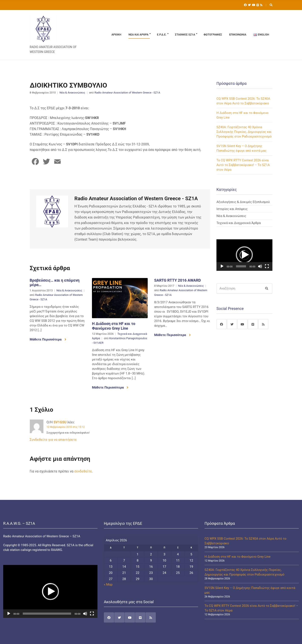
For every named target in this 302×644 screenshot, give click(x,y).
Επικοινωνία (238, 35)
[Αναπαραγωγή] (222, 266)
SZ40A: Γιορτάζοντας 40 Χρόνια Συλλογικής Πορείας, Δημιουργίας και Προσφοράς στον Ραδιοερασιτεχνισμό (244, 132)
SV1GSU (60, 422)
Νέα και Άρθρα (139, 35)
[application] (244, 255)
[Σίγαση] (260, 266)
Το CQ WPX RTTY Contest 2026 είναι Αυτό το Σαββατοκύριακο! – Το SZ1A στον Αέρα (243, 165)
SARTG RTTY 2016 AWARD (177, 280)
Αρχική (116, 35)
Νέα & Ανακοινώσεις (72, 93)
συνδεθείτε (83, 471)
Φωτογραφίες (213, 35)
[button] (244, 255)
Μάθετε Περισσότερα (48, 339)
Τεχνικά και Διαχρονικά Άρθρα (239, 223)
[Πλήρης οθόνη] (267, 266)
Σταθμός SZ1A (185, 35)
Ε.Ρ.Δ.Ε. (162, 35)
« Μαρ (108, 584)
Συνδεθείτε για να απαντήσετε (53, 440)
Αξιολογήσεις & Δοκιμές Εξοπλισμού (243, 202)
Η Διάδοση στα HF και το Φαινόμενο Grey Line (114, 326)
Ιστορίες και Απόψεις (232, 209)
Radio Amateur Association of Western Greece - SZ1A (127, 93)
